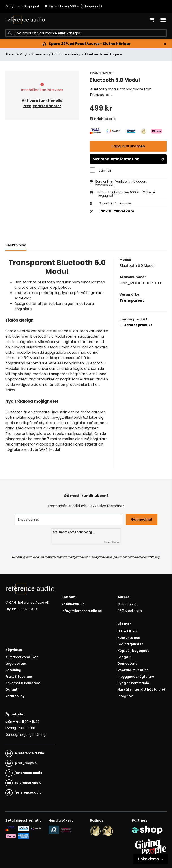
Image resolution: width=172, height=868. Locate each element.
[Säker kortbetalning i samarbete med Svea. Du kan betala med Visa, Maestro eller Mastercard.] (11, 828)
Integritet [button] (126, 696)
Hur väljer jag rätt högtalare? (142, 689)
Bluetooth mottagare (103, 54)
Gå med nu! (142, 519)
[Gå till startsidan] (25, 20)
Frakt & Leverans (19, 677)
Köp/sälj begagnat (133, 651)
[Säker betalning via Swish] (36, 828)
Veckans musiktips (133, 670)
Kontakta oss (129, 638)
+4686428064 (73, 604)
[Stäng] (165, 44)
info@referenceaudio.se (82, 611)
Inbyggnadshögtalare (136, 677)
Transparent (132, 300)
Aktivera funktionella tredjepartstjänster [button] (42, 103)
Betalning (13, 670)
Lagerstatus (16, 664)
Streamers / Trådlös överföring (56, 54)
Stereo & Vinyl (16, 54)
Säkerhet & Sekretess (23, 683)
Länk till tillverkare (116, 211)
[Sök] (86, 33)
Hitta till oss (128, 631)
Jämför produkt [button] (136, 325)
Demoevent (127, 664)
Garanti (12, 689)
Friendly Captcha (112, 542)
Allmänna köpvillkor (22, 657)
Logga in (125, 657)
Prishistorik (103, 119)
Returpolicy (15, 696)
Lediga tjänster (130, 644)
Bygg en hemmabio (133, 683)
